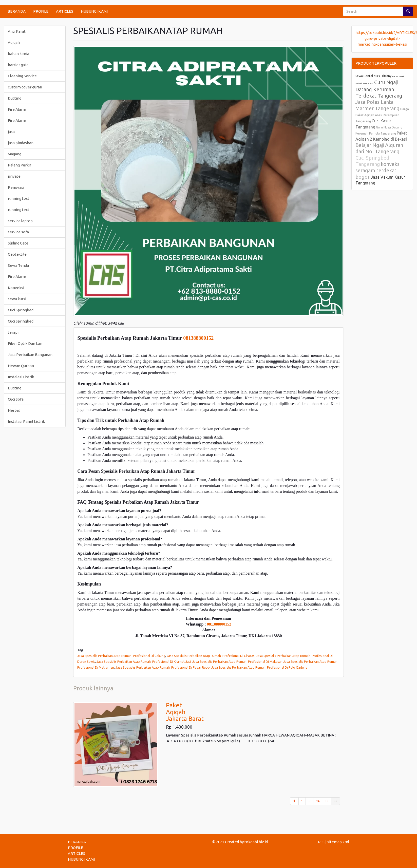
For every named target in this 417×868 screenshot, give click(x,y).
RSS (321, 842)
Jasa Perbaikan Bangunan (30, 355)
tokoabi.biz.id (256, 842)
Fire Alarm (17, 109)
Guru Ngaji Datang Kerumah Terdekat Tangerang (379, 89)
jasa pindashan (21, 143)
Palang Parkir (20, 165)
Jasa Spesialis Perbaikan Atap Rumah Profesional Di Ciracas (211, 656)
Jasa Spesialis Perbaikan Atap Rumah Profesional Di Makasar (237, 662)
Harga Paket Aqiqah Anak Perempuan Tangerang (382, 115)
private (14, 176)
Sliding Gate (18, 243)
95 (327, 801)
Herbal (14, 410)
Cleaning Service (22, 76)
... (309, 801)
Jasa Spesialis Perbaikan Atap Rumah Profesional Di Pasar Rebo (163, 667)
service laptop (20, 221)
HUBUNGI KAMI (94, 11)
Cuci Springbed (21, 310)
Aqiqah (14, 42)
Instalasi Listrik (21, 377)
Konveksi (16, 288)
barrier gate (18, 65)
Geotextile (17, 254)
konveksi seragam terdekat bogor (378, 170)
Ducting (15, 98)
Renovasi (16, 187)
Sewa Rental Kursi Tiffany (373, 76)
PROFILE (41, 11)
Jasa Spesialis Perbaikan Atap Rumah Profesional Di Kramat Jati (144, 662)
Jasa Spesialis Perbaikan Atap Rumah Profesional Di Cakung (121, 656)
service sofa (18, 232)
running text (19, 199)
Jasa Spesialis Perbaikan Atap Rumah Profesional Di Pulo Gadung (259, 667)
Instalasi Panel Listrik (26, 421)
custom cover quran (25, 87)
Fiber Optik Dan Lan (25, 343)
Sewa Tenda (18, 265)
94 (318, 801)
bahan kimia (18, 54)
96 (337, 801)
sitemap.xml (338, 842)
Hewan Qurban (21, 366)
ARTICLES (65, 11)
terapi (13, 332)
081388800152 (198, 338)
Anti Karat (17, 31)
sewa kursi (17, 299)
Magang (15, 154)
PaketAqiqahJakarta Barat (185, 712)
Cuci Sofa (16, 399)
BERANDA (17, 11)
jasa (11, 132)
